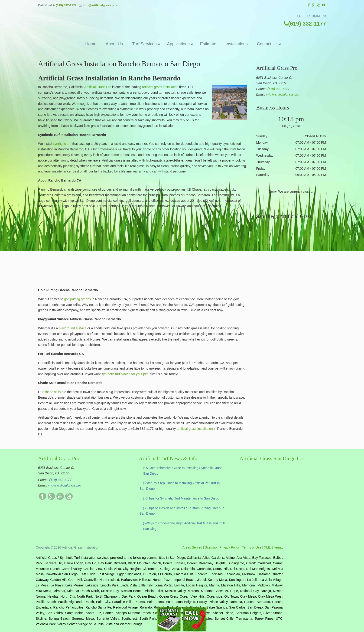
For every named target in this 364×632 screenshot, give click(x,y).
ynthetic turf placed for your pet (125, 374)
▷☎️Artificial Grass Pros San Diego (182, 19)
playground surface (72, 328)
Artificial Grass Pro (98, 87)
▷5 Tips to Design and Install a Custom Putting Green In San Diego (182, 511)
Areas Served (192, 547)
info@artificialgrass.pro (100, 5)
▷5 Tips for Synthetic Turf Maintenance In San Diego (181, 498)
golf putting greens (77, 299)
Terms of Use (252, 547)
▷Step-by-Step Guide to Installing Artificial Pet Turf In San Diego (180, 486)
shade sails (52, 392)
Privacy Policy (229, 547)
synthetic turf (62, 144)
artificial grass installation (160, 87)
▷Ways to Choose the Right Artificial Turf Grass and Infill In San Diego (182, 526)
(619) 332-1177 (66, 5)
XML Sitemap (274, 547)
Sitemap (211, 547)
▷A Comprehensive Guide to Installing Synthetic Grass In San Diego (181, 471)
